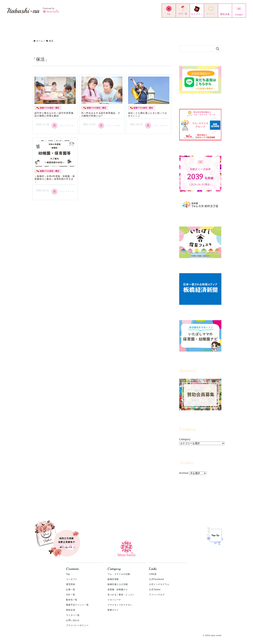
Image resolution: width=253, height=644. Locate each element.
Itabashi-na (36, 10)
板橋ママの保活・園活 (50, 104)
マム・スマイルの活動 (119, 570)
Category (185, 435)
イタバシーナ (114, 596)
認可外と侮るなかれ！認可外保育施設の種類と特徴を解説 (54, 111)
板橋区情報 (113, 575)
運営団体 (71, 580)
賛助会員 (71, 606)
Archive (184, 469)
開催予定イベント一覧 (77, 601)
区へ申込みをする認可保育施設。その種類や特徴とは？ (101, 111)
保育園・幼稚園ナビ (118, 586)
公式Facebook (156, 575)
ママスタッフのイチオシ (120, 601)
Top (68, 570)
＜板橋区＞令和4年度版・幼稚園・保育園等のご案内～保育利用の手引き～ (55, 175)
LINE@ (153, 570)
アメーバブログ (157, 591)
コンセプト (72, 575)
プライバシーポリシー (77, 622)
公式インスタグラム (159, 580)
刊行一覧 (71, 591)
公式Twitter (155, 586)
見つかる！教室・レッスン (121, 591)
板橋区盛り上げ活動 (118, 580)
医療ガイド (113, 606)
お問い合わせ (73, 616)
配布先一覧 (72, 596)
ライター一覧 (73, 611)
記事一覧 (71, 586)
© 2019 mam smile (212, 632)
